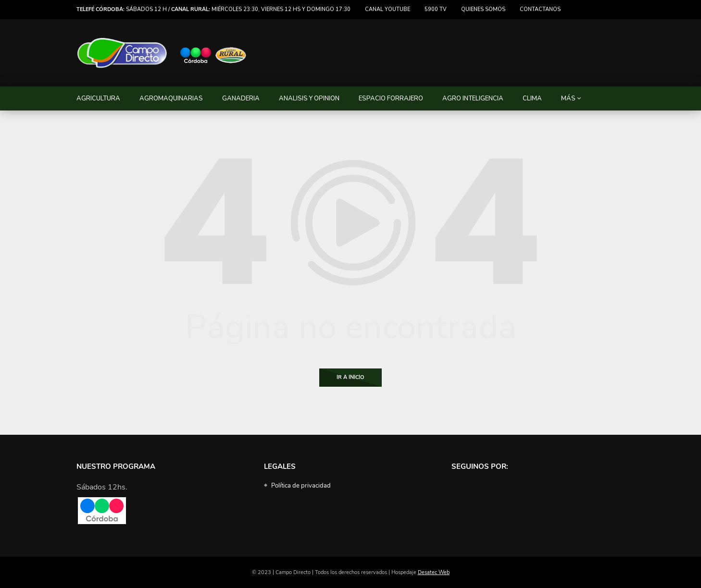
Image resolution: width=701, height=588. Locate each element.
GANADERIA (241, 98)
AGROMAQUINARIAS (171, 98)
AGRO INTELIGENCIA (473, 98)
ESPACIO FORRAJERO (391, 98)
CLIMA (532, 98)
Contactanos (540, 9)
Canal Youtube (388, 9)
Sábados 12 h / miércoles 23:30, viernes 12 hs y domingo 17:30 (213, 9)
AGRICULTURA (98, 98)
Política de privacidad (301, 486)
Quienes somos (483, 9)
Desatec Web (434, 572)
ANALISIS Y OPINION (309, 98)
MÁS (568, 98)
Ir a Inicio (350, 377)
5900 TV (436, 9)
